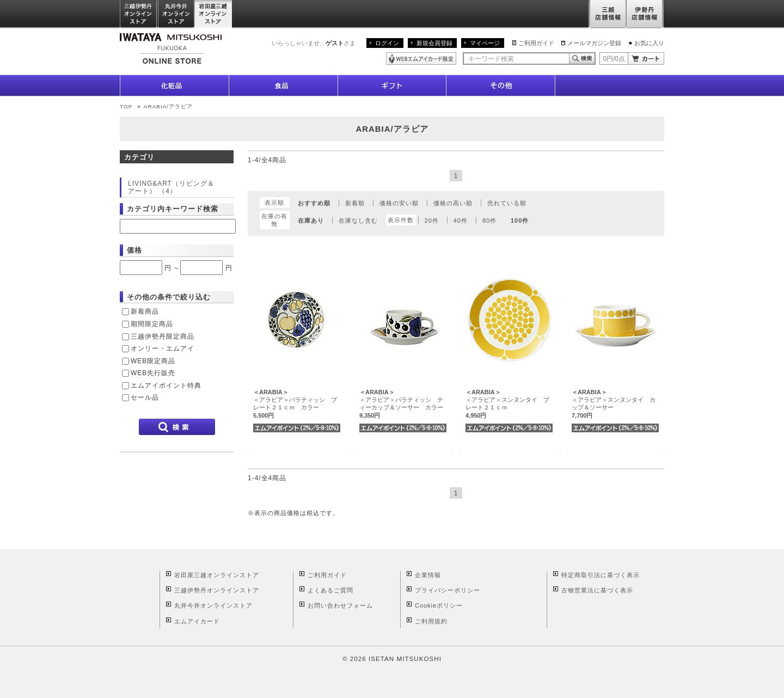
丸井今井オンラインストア (176, 14)
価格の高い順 (453, 203)
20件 (432, 221)
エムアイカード (197, 621)
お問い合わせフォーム (340, 605)
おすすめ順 (314, 203)
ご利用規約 (431, 621)
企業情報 (428, 575)
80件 (489, 221)
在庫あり (311, 221)
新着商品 (145, 311)
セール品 (145, 397)
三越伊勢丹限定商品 (163, 336)
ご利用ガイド (536, 43)
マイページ (485, 43)
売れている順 (507, 203)
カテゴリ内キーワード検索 (173, 209)
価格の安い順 (399, 203)
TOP (126, 106)
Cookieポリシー (439, 605)
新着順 (355, 203)
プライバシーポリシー (448, 590)
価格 (134, 250)
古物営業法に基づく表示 (597, 590)
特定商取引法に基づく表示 (601, 575)
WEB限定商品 (153, 361)
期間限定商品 (152, 324)
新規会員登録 (434, 43)
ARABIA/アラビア (168, 106)
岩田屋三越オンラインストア (214, 14)
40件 (461, 221)
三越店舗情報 (607, 14)
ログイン (387, 43)
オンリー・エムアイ (163, 348)
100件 (520, 221)
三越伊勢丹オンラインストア (139, 14)
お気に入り (649, 43)
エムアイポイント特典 (166, 385)
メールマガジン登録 (594, 43)
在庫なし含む (358, 221)
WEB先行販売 (153, 373)
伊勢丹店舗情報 (645, 14)
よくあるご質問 (330, 590)
